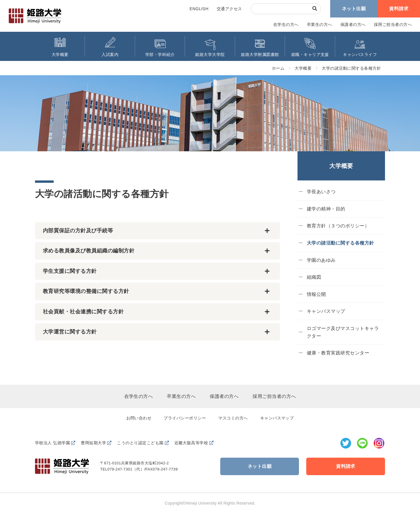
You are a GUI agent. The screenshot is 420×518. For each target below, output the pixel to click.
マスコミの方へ (233, 418)
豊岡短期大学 (93, 443)
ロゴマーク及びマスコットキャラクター (343, 332)
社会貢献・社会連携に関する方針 (83, 312)
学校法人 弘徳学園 (52, 443)
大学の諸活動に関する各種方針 (351, 68)
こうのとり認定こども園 (140, 443)
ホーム (278, 68)
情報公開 (316, 294)
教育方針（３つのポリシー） (338, 226)
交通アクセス (229, 9)
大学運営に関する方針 (70, 332)
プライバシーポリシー (185, 418)
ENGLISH (199, 9)
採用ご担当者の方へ (393, 24)
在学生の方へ (286, 24)
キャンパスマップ (326, 311)
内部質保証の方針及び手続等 (78, 231)
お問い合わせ (139, 418)
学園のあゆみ (321, 260)
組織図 (314, 277)
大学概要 (303, 68)
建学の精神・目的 (326, 209)
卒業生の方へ (320, 24)
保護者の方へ (353, 24)
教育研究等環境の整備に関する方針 (86, 291)
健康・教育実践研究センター (338, 353)
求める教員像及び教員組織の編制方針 (89, 251)
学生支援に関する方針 (70, 271)
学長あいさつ (321, 192)
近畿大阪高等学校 (191, 443)
